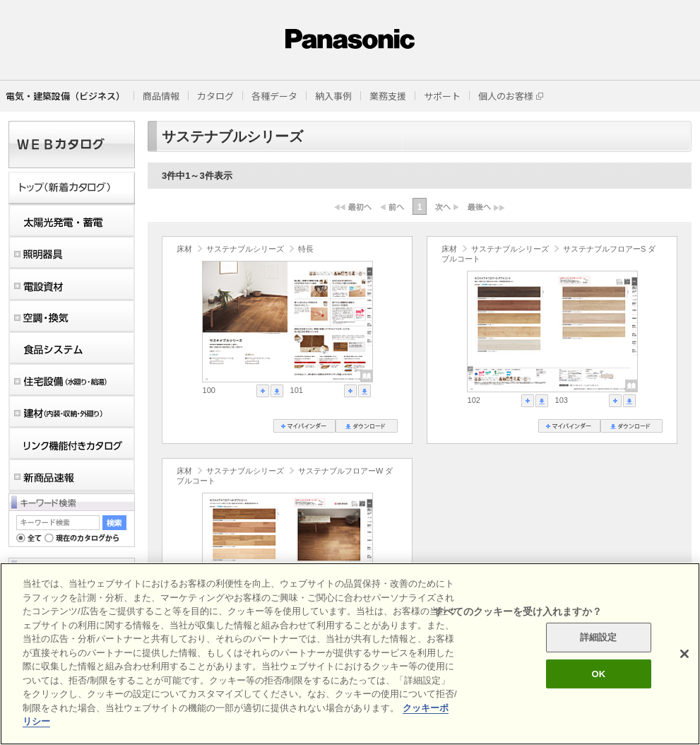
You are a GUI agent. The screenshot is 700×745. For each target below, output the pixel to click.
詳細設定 (599, 637)
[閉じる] (684, 654)
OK (598, 674)
